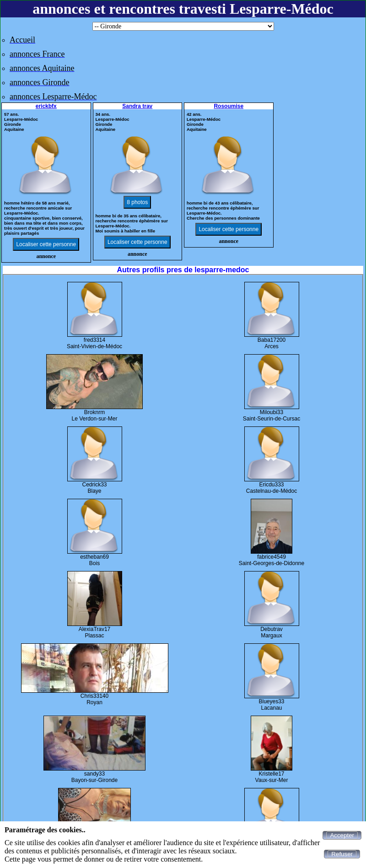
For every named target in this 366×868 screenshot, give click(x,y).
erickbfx (46, 106)
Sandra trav (137, 106)
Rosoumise (229, 106)
